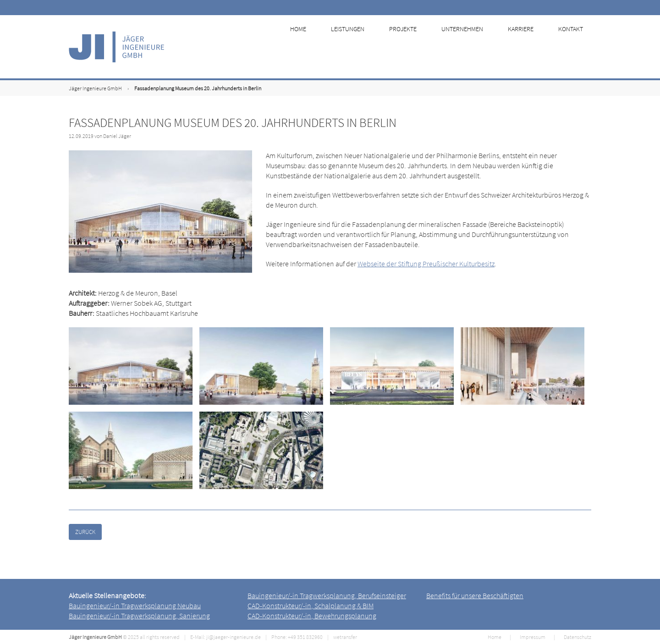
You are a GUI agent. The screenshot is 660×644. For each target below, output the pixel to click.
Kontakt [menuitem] (576, 47)
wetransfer (345, 637)
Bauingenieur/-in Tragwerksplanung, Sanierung (139, 616)
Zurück (85, 532)
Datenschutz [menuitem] (577, 637)
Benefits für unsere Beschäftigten (475, 595)
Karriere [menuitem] (528, 47)
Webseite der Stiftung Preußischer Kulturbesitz (426, 264)
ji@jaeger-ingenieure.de (234, 637)
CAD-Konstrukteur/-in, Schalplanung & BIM (311, 605)
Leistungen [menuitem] (359, 47)
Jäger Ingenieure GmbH (95, 88)
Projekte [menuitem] (412, 47)
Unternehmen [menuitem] (470, 47)
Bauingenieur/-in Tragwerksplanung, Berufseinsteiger (327, 595)
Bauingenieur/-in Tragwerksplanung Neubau (135, 605)
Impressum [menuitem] (533, 637)
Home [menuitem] (311, 47)
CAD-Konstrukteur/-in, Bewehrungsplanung (312, 616)
